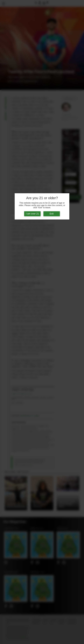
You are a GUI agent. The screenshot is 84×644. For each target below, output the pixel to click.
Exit (52, 214)
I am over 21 (32, 214)
